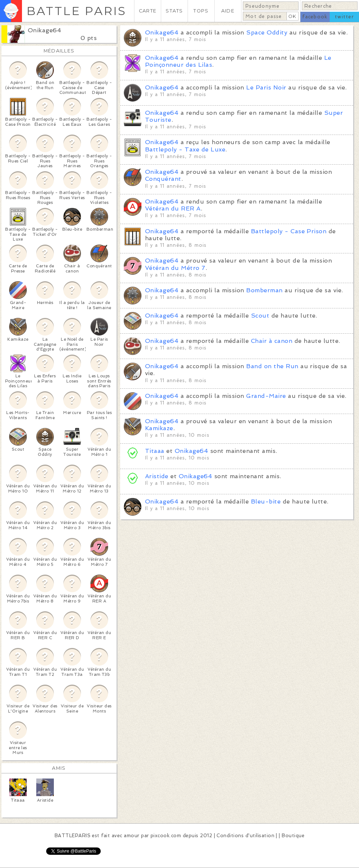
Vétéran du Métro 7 (175, 268)
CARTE (148, 11)
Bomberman (264, 290)
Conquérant (163, 179)
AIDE (228, 11)
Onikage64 (45, 30)
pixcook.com (166, 836)
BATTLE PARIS (76, 11)
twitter (344, 17)
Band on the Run (272, 366)
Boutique (293, 836)
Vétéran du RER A (173, 208)
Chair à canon (272, 341)
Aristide (157, 476)
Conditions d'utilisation (245, 836)
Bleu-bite (266, 501)
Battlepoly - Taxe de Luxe (185, 149)
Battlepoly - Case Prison (289, 231)
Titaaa (155, 451)
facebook (315, 17)
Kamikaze (159, 428)
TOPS (201, 11)
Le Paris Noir (266, 87)
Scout (260, 316)
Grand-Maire (266, 396)
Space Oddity (267, 32)
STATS (174, 11)
